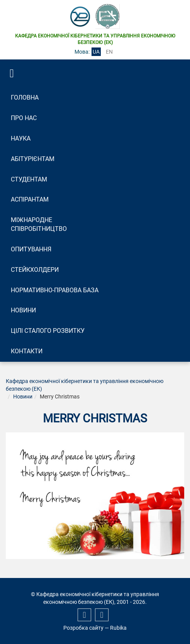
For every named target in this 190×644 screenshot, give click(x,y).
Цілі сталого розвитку (48, 331)
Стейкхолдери (35, 270)
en (109, 52)
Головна (25, 97)
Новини (23, 310)
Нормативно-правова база (55, 290)
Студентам (29, 179)
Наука (21, 138)
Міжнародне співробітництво (39, 224)
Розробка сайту (83, 628)
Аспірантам (30, 199)
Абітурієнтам (33, 159)
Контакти (27, 351)
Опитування (31, 249)
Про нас (24, 118)
